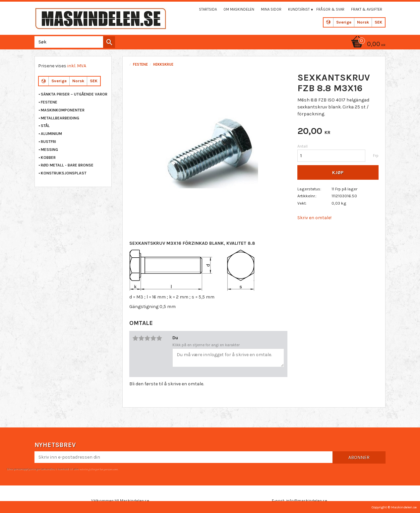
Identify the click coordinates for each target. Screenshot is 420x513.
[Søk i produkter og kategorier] (73, 42)
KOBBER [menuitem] (48, 158)
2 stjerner (142, 338)
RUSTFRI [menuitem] (48, 142)
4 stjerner (153, 338)
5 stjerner (159, 338)
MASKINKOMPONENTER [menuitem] (63, 110)
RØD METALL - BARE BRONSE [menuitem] (67, 165)
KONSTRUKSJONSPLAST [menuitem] (64, 173)
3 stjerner (148, 338)
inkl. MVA (77, 66)
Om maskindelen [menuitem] (239, 9)
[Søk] (109, 42)
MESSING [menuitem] (49, 150)
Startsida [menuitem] (208, 9)
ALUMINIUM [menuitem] (51, 134)
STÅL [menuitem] (45, 126)
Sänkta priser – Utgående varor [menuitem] (74, 94)
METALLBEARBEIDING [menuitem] (60, 118)
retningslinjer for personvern (98, 469)
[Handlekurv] (367, 45)
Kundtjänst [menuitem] (299, 9)
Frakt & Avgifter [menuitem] (367, 9)
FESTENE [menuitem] (49, 102)
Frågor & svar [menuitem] (330, 9)
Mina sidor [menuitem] (271, 9)
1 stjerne (136, 338)
